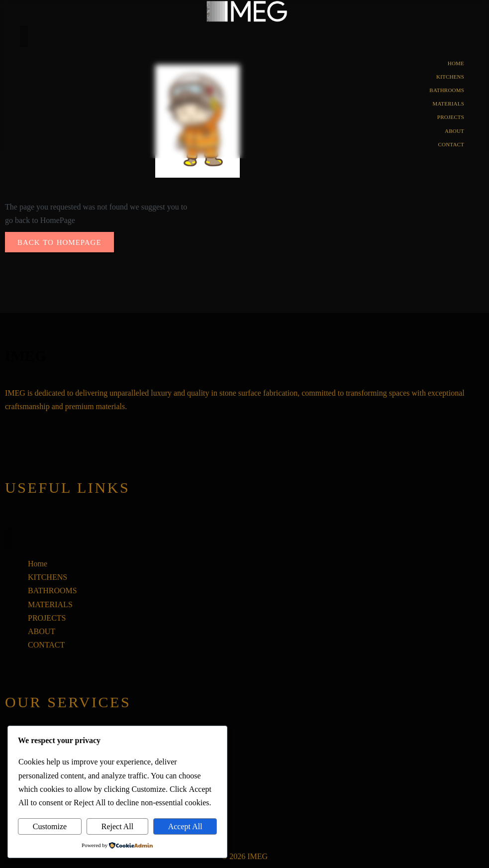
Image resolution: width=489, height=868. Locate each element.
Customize (50, 826)
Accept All (185, 826)
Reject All (117, 826)
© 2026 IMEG (244, 856)
